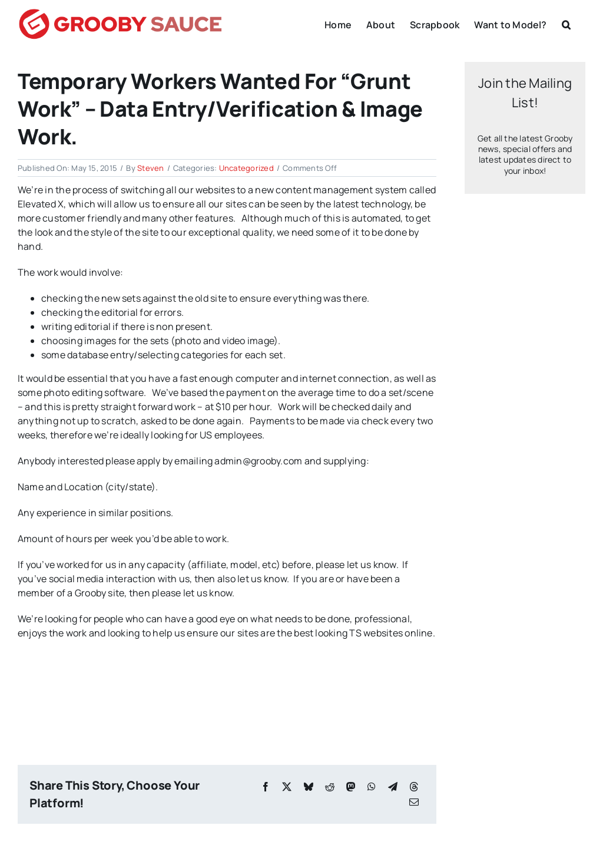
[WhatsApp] (372, 787)
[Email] (414, 802)
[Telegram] (393, 787)
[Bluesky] (309, 787)
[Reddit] (330, 787)
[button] (566, 24)
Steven (150, 168)
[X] (287, 787)
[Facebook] (266, 787)
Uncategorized (246, 168)
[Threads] (414, 787)
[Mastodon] (351, 787)
